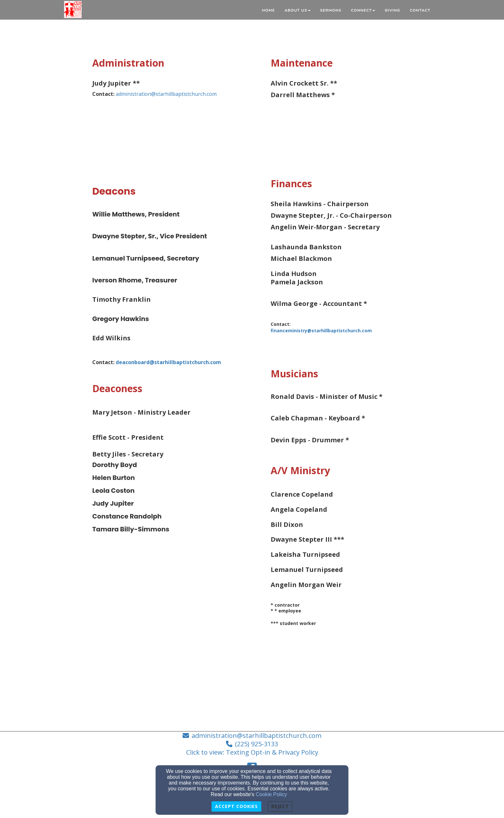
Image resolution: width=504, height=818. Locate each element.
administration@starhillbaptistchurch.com (166, 94)
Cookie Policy (271, 794)
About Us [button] (297, 10)
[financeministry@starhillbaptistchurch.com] (341, 331)
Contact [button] (420, 10)
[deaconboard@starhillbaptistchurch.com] (168, 362)
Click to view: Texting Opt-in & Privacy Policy (252, 752)
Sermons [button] (331, 10)
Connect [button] (363, 10)
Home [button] (268, 10)
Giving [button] (392, 10)
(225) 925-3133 (256, 744)
